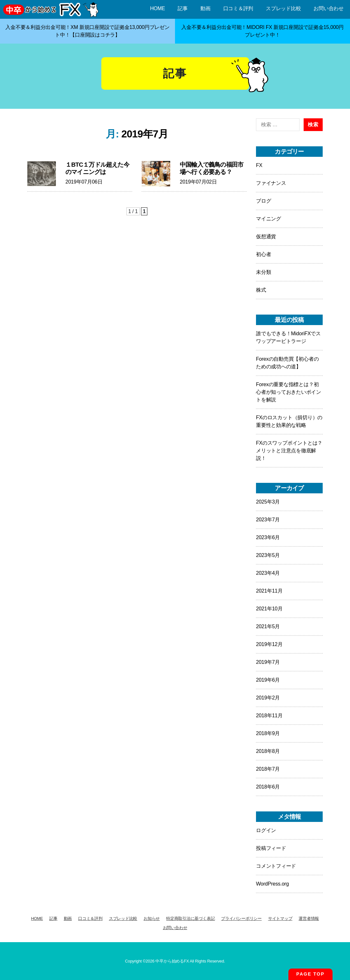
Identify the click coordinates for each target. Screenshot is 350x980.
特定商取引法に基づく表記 (190, 918)
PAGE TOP (310, 974)
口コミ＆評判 (238, 8)
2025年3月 (268, 502)
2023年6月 (268, 537)
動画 (205, 8)
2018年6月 (268, 787)
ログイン (266, 830)
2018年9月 (268, 733)
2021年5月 (268, 626)
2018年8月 (268, 751)
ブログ (263, 201)
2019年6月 (268, 680)
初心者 (263, 254)
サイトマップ (280, 918)
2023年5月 (268, 555)
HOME (157, 8)
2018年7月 (268, 769)
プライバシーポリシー (241, 918)
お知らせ (152, 918)
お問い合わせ (329, 8)
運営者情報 (309, 918)
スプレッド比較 (283, 8)
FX (259, 165)
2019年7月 (268, 662)
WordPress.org (272, 884)
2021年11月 (269, 591)
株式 (261, 290)
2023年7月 (268, 520)
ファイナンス (271, 183)
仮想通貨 (266, 236)
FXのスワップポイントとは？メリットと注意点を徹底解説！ (289, 451)
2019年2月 (268, 698)
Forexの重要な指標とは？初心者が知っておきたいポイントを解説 (289, 392)
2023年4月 (268, 573)
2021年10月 (269, 609)
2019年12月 (269, 644)
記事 (183, 8)
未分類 (263, 272)
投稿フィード (271, 848)
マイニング (269, 219)
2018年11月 (269, 716)
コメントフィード (276, 866)
